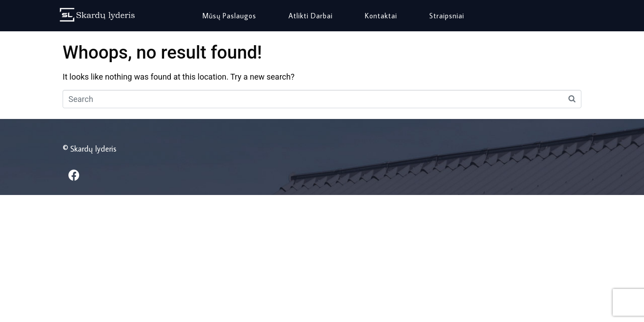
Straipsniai (447, 16)
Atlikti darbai (311, 16)
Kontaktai (381, 16)
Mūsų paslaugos (229, 16)
